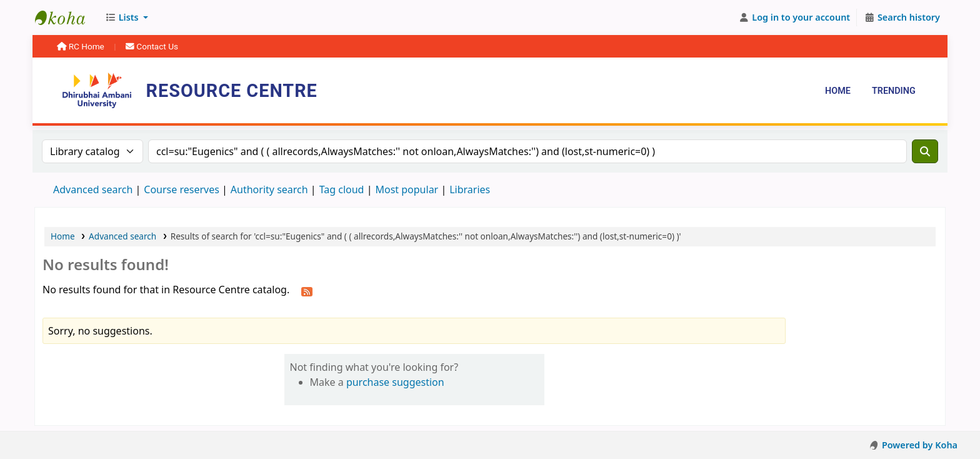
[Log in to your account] (795, 18)
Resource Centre (66, 18)
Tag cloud (342, 189)
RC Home (82, 46)
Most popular (407, 189)
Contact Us (152, 46)
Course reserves (182, 189)
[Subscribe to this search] (307, 291)
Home (838, 91)
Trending (894, 91)
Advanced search (93, 189)
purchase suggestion (395, 382)
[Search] (925, 151)
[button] (127, 18)
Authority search (269, 189)
